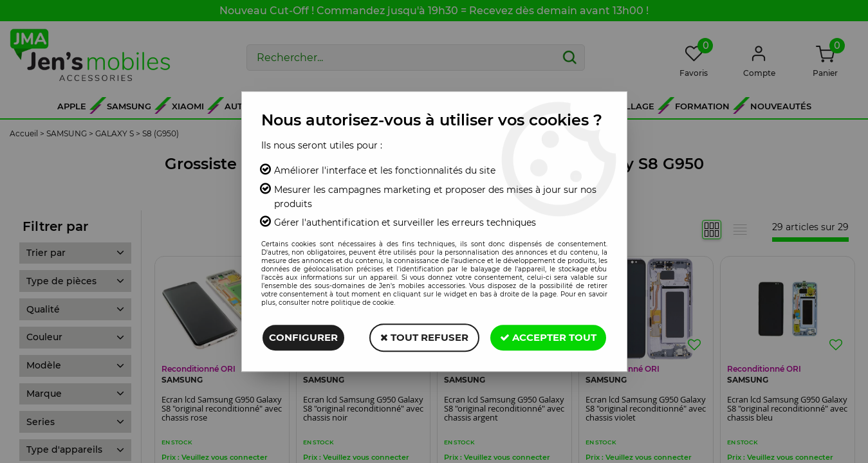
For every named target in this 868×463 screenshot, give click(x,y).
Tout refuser (424, 337)
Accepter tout (548, 337)
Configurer (303, 337)
